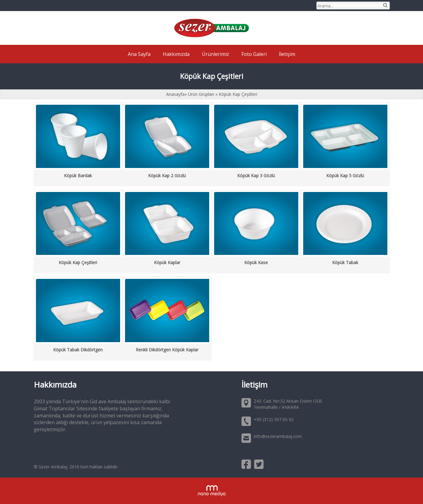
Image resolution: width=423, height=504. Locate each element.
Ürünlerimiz (215, 54)
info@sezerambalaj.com (278, 436)
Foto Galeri (254, 54)
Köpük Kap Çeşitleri (238, 94)
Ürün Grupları (202, 94)
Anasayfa (175, 94)
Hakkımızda (176, 54)
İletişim (287, 54)
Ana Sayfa (139, 54)
